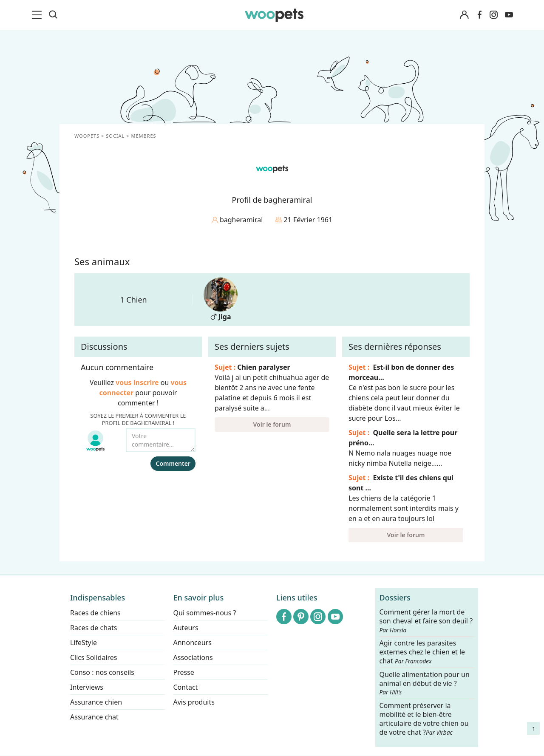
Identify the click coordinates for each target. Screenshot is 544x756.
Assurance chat (94, 717)
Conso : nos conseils (102, 672)
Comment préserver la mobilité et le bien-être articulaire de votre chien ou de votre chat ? (424, 719)
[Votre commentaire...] (161, 440)
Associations (193, 657)
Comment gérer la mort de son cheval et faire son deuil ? (426, 621)
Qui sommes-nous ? (205, 613)
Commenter (173, 463)
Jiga (221, 299)
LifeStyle (84, 643)
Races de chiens (95, 613)
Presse (184, 672)
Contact (186, 687)
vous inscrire (137, 382)
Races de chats (93, 628)
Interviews (87, 687)
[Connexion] (464, 15)
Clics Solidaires (94, 657)
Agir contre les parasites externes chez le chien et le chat (422, 653)
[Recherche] (53, 15)
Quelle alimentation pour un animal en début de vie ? (425, 683)
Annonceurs (193, 643)
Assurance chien (96, 702)
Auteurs (186, 628)
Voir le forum (272, 424)
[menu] (38, 15)
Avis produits (194, 702)
